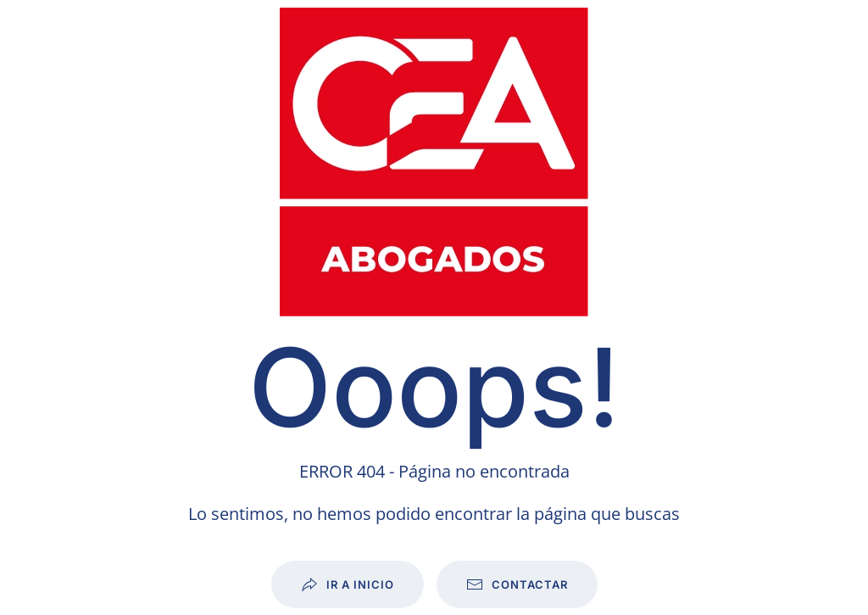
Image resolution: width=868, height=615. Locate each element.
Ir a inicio (348, 584)
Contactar (517, 584)
